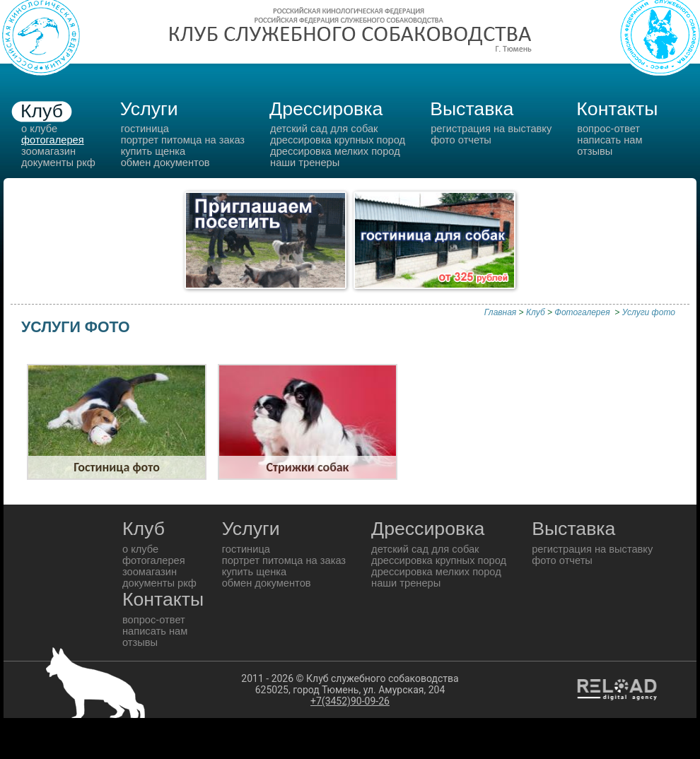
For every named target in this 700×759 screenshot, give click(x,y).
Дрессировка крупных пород (338, 140)
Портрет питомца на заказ (183, 140)
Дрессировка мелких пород (335, 151)
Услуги (149, 109)
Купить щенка (153, 151)
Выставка (472, 109)
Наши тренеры (305, 163)
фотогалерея (53, 140)
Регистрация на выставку (491, 129)
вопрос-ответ (608, 129)
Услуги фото (649, 312)
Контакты (617, 109)
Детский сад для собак (324, 129)
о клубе (39, 129)
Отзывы (595, 151)
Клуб (42, 111)
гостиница (145, 129)
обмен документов (165, 163)
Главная (500, 312)
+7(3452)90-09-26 (350, 701)
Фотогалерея (583, 312)
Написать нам (609, 140)
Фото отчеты (461, 140)
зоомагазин (48, 151)
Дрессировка (326, 109)
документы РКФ (58, 163)
